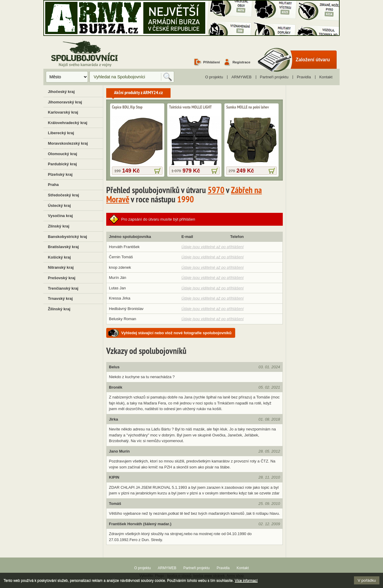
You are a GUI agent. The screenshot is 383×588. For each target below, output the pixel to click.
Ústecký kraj (59, 206)
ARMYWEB (241, 77)
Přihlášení (212, 62)
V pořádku (367, 580)
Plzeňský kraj (60, 174)
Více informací (246, 581)
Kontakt (326, 77)
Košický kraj (59, 257)
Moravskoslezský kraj (68, 143)
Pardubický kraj (62, 164)
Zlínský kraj (59, 226)
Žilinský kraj (59, 309)
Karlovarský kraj (63, 112)
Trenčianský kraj (63, 288)
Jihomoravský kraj (65, 102)
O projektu (214, 77)
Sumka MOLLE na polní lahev (248, 107)
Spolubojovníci (85, 53)
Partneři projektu (274, 77)
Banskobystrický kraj (67, 237)
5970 (216, 191)
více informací (157, 171)
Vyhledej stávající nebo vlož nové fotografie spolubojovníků (176, 333)
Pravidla (304, 77)
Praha (53, 185)
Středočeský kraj (63, 195)
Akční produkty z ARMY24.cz (138, 93)
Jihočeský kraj (61, 92)
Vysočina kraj (60, 216)
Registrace (241, 62)
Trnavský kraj (60, 298)
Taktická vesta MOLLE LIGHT (190, 107)
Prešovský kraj (62, 278)
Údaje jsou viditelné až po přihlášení (212, 247)
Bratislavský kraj (63, 247)
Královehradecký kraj (68, 123)
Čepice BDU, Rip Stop (127, 107)
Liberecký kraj (61, 133)
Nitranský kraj (61, 267)
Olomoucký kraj (63, 154)
